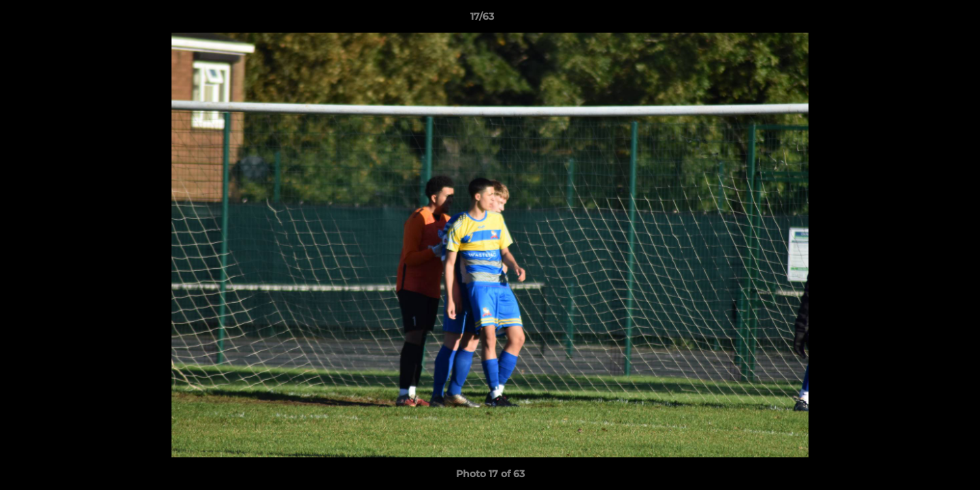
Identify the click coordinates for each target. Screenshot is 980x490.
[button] (923, 20)
